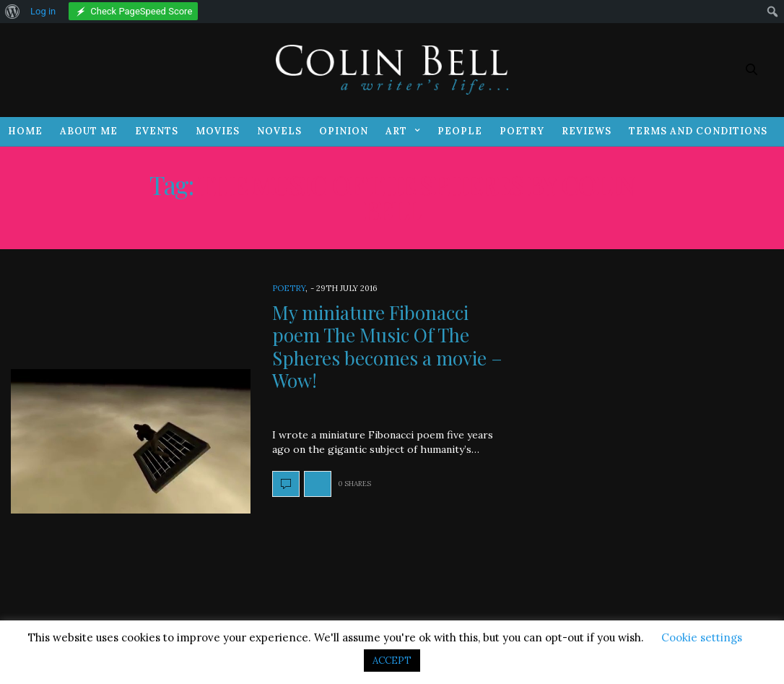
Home (25, 131)
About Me (89, 131)
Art (396, 131)
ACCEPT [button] (392, 661)
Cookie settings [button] (702, 637)
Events (157, 131)
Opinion (344, 131)
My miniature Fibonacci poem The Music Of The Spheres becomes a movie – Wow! (387, 346)
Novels (279, 131)
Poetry (522, 131)
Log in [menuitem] (43, 11)
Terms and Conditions (698, 131)
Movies (218, 131)
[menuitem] (13, 12)
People (460, 131)
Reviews (587, 131)
